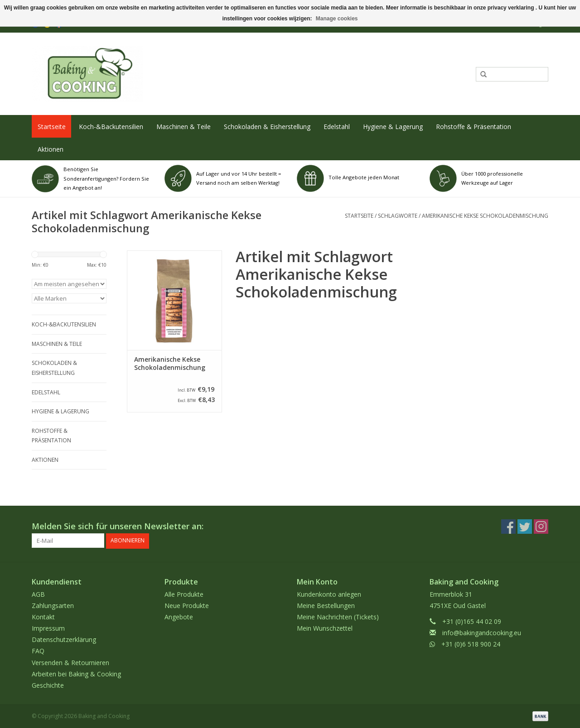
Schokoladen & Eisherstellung (267, 127)
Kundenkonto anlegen (329, 594)
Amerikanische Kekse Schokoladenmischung (485, 216)
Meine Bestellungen (326, 605)
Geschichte (48, 685)
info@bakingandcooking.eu (482, 633)
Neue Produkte (187, 605)
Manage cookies (337, 19)
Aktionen (51, 149)
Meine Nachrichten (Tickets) (338, 617)
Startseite (52, 127)
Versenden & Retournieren (70, 662)
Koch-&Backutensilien (111, 127)
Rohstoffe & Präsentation (474, 127)
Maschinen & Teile (184, 127)
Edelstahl (337, 127)
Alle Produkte (184, 594)
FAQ (38, 651)
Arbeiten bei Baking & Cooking (76, 674)
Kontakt (43, 617)
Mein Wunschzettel (325, 628)
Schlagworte (398, 216)
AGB (38, 594)
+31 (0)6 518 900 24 (471, 644)
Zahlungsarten (53, 605)
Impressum (48, 628)
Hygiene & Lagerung (393, 127)
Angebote (179, 617)
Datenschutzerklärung (64, 639)
